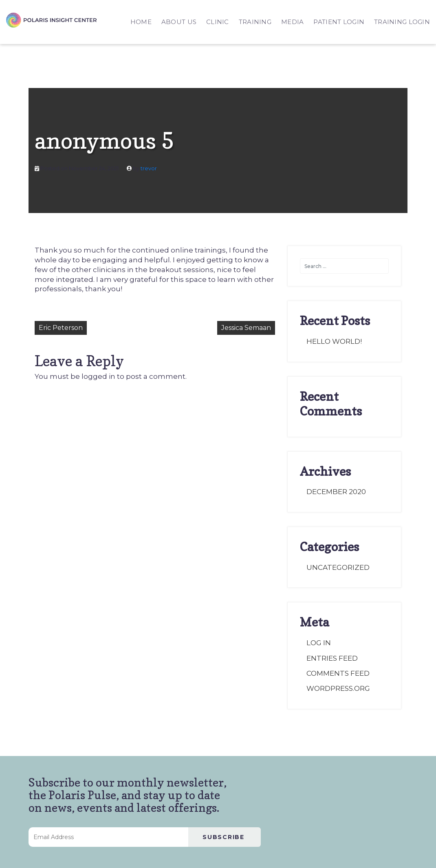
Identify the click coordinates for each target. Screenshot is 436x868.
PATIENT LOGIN (339, 22)
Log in (319, 643)
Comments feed (338, 673)
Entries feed (332, 658)
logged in (98, 376)
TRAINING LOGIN (402, 22)
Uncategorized (338, 567)
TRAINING (255, 22)
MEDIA (292, 22)
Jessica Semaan (246, 328)
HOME (141, 22)
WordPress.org (338, 688)
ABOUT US (179, 22)
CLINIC (218, 22)
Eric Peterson (61, 328)
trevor (149, 168)
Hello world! (334, 341)
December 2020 (336, 492)
